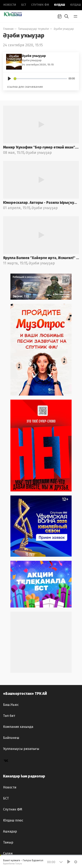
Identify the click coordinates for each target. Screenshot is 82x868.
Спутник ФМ (40, 5)
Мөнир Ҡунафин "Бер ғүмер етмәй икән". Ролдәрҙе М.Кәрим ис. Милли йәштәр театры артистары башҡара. (41, 147)
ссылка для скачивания (25, 87)
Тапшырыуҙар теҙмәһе (34, 29)
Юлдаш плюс (13, 820)
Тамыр (8, 842)
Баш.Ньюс (11, 705)
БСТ (24, 5)
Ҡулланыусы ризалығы (21, 749)
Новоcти (10, 5)
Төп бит (9, 716)
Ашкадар (10, 831)
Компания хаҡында (18, 727)
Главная (8, 29)
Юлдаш (60, 5)
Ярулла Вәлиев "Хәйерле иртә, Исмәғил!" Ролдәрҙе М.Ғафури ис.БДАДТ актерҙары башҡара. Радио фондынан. (41, 258)
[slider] (40, 79)
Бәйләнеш (11, 738)
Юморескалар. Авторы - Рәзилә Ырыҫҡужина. (41, 203)
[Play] (9, 79)
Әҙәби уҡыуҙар (64, 29)
